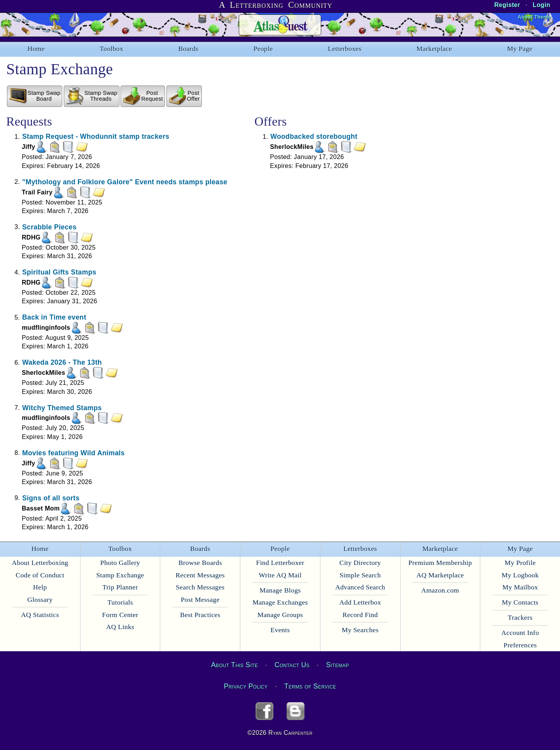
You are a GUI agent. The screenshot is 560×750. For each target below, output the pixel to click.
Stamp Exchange (120, 575)
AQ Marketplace (440, 575)
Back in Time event (54, 317)
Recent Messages (200, 575)
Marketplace (434, 49)
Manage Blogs (280, 590)
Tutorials (120, 602)
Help (40, 587)
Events (280, 630)
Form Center (120, 615)
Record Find (360, 615)
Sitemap (338, 665)
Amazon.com (440, 590)
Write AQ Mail (280, 575)
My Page (520, 49)
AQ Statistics (40, 615)
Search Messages (200, 587)
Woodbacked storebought (314, 136)
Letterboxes (345, 49)
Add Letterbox (360, 602)
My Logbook (520, 575)
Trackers (520, 617)
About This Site (234, 665)
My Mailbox (520, 587)
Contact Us (292, 665)
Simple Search (360, 575)
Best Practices (200, 615)
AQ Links (120, 627)
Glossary (40, 600)
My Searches (360, 630)
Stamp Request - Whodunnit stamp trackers (96, 136)
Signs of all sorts (51, 498)
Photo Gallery (120, 563)
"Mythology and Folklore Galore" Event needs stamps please (125, 182)
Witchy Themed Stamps (62, 407)
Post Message (200, 600)
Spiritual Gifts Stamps (59, 272)
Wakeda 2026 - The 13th (62, 362)
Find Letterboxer (280, 563)
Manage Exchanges (280, 602)
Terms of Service (310, 686)
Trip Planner (120, 587)
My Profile (520, 563)
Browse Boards (200, 563)
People (263, 49)
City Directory (360, 563)
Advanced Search (360, 587)
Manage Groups (280, 615)
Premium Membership (440, 563)
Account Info (520, 633)
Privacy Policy (246, 686)
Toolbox (111, 49)
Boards (189, 49)
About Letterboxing (40, 563)
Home (36, 49)
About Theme (534, 17)
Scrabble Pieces (49, 227)
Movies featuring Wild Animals (73, 453)
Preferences (520, 645)
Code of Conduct (40, 575)
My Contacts (520, 602)
